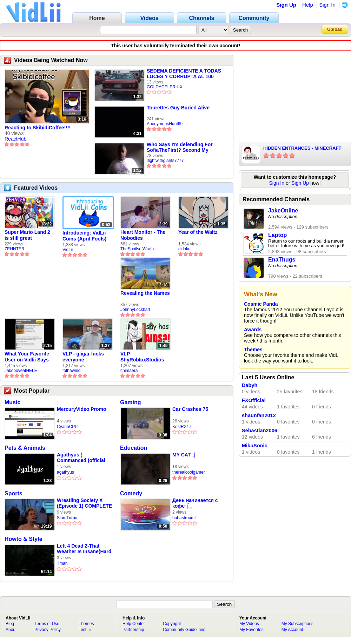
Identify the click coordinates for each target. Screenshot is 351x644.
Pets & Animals (25, 448)
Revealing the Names (145, 293)
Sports (14, 493)
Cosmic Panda (261, 304)
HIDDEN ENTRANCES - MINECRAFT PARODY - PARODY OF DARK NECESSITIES (302, 149)
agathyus (65, 472)
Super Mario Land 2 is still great (27, 235)
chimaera (129, 371)
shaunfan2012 (259, 415)
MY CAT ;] (184, 455)
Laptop (277, 235)
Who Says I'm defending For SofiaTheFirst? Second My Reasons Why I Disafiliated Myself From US (180, 147)
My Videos (249, 624)
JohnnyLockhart (135, 310)
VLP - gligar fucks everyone (83, 357)
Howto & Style (24, 539)
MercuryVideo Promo (82, 409)
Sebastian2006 (260, 431)
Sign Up (286, 5)
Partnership (133, 630)
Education (134, 448)
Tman (62, 563)
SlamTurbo (67, 518)
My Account (292, 630)
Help (308, 5)
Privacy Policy (48, 630)
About (11, 630)
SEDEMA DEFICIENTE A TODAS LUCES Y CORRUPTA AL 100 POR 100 (184, 74)
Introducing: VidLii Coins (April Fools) (84, 236)
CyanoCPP (67, 427)
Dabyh (250, 385)
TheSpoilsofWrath (137, 249)
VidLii (68, 250)
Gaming (131, 402)
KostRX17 (182, 427)
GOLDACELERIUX (165, 87)
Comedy (131, 493)
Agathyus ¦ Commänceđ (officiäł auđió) (81, 458)
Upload (335, 29)
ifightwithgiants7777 (165, 161)
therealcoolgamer (189, 472)
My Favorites (251, 630)
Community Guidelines (184, 630)
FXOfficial (254, 400)
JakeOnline (283, 211)
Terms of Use (47, 624)
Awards (253, 330)
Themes (253, 350)
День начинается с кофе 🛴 (195, 503)
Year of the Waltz (198, 232)
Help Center (134, 624)
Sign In (327, 5)
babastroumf (184, 518)
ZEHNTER (15, 249)
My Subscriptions (297, 624)
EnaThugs (282, 260)
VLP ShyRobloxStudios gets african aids (142, 357)
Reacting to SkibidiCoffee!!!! (38, 128)
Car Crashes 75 (190, 409)
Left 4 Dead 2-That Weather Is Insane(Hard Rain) (84, 549)
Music (12, 402)
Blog (10, 624)
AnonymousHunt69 (165, 124)
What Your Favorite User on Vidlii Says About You (27, 357)
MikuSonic (255, 446)
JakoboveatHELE (21, 371)
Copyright (172, 624)
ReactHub (15, 139)
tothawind (71, 371)
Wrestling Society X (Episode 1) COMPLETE (84, 503)
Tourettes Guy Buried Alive (178, 108)
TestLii (85, 630)
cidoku (184, 249)
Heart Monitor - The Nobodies (143, 235)
